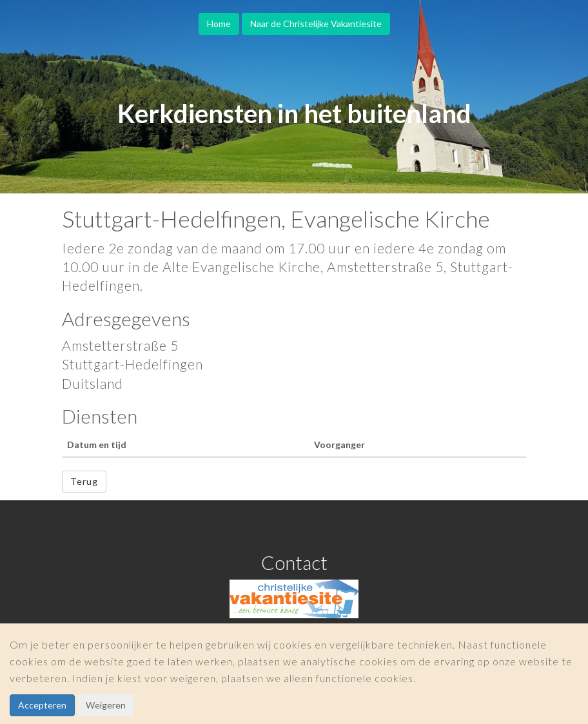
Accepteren (42, 705)
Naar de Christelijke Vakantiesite (316, 24)
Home (219, 24)
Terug (84, 481)
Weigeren (106, 705)
